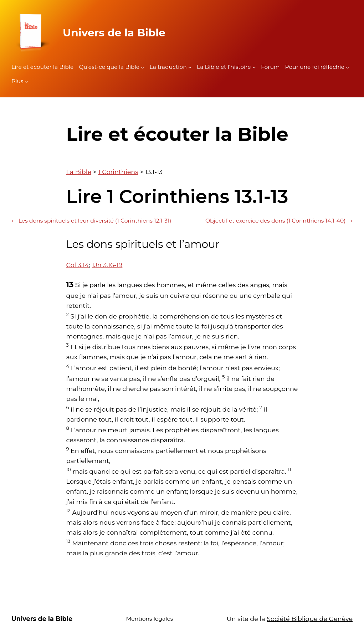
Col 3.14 (78, 265)
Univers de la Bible (114, 32)
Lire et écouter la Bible (42, 67)
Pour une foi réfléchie (315, 67)
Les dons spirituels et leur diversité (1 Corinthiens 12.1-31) (91, 221)
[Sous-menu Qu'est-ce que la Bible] (142, 67)
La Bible (79, 172)
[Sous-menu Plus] (26, 81)
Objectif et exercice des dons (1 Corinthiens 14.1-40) (279, 221)
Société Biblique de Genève (310, 619)
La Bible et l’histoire (224, 67)
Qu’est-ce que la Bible (109, 67)
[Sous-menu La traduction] (190, 67)
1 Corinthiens (118, 172)
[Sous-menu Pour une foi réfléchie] (347, 67)
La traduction (168, 67)
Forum (270, 67)
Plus (17, 81)
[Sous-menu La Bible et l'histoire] (254, 67)
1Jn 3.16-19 (107, 265)
